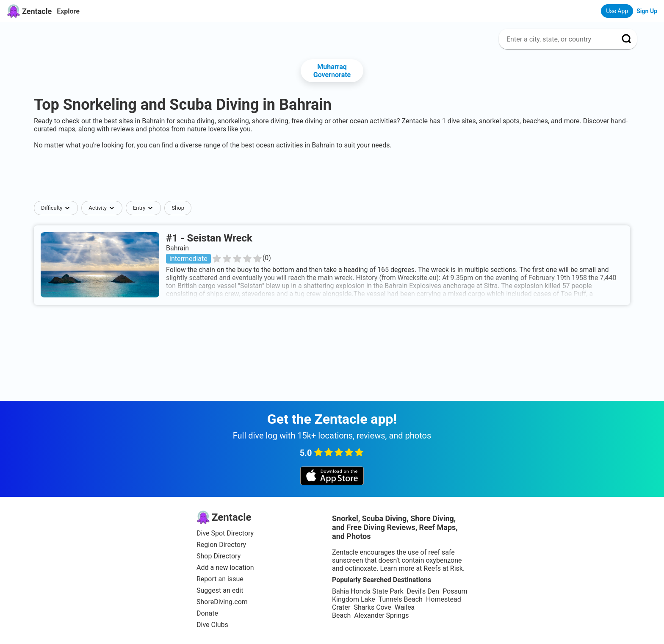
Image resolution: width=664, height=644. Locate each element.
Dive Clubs (212, 625)
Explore (68, 11)
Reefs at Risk (443, 568)
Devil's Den (423, 591)
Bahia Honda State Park (368, 591)
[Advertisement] (332, 175)
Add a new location (225, 568)
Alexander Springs (381, 615)
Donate (207, 613)
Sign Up (647, 11)
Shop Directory (219, 556)
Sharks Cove (372, 607)
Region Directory (221, 545)
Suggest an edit (220, 590)
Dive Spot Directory (225, 533)
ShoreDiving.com (222, 602)
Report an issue (220, 579)
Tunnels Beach (401, 599)
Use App (617, 11)
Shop (178, 208)
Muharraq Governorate (332, 71)
